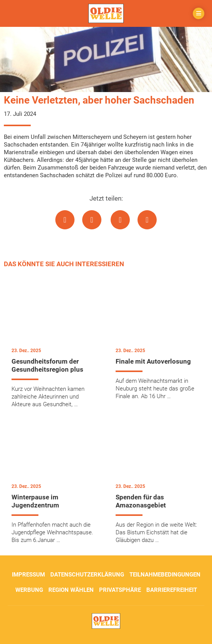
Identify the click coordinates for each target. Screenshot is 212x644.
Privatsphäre (120, 590)
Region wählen (71, 590)
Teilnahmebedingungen (165, 575)
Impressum (28, 575)
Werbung (29, 590)
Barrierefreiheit (172, 590)
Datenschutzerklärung (87, 575)
